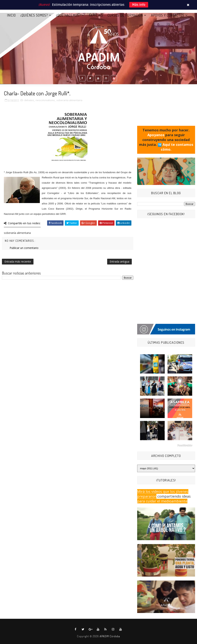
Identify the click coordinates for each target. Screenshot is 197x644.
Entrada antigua (119, 262)
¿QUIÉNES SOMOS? (34, 15)
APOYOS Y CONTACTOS (168, 15)
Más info (139, 5)
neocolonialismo (45, 100)
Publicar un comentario (24, 248)
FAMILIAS (96, 15)
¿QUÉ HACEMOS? (68, 15)
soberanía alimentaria (69, 100)
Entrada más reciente (18, 262)
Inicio (11, 15)
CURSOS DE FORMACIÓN (125, 15)
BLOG (97, 27)
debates (29, 100)
